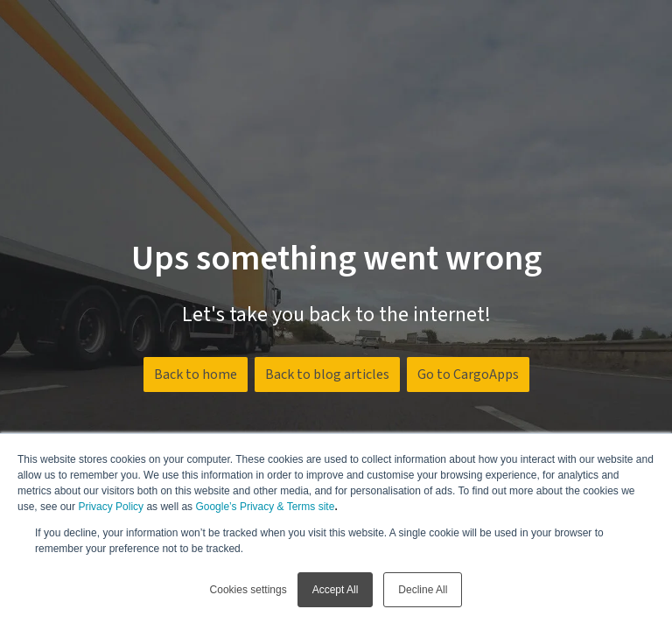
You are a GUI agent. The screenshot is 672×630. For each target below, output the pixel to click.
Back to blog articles (327, 374)
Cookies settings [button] (248, 590)
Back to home (196, 374)
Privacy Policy (111, 507)
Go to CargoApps (468, 374)
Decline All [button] (423, 590)
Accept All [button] (336, 590)
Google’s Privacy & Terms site (265, 507)
